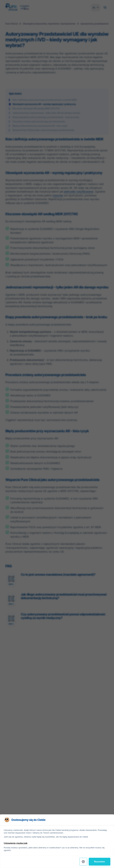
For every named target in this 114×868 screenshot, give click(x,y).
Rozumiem (100, 862)
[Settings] (83, 862)
